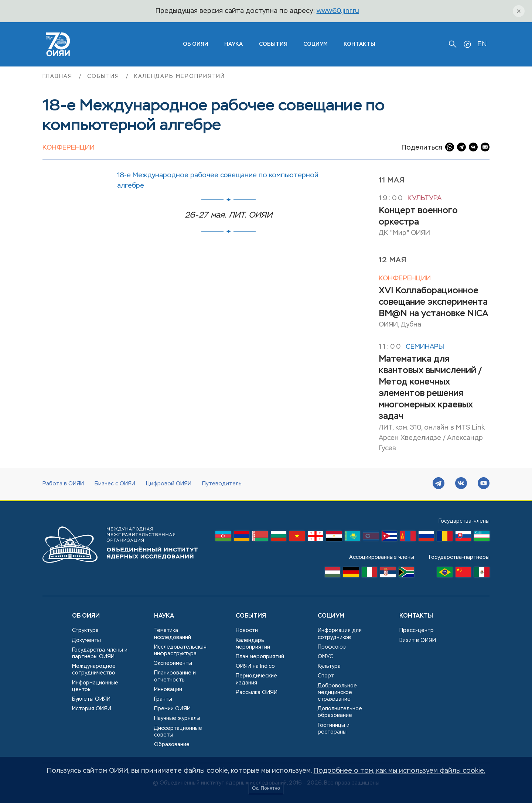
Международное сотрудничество (94, 670)
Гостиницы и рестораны (334, 729)
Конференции (69, 148)
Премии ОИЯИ (172, 709)
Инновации (168, 690)
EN (482, 44)
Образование (172, 745)
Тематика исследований (173, 634)
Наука (233, 44)
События (273, 44)
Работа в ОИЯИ (63, 484)
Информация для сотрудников (340, 634)
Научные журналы (177, 718)
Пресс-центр (417, 631)
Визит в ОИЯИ (418, 640)
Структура (85, 631)
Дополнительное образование (340, 712)
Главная (59, 76)
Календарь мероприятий (180, 76)
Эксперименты (173, 663)
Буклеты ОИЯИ (91, 699)
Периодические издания (256, 679)
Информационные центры (95, 686)
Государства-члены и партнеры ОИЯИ (100, 653)
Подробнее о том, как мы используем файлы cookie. (400, 771)
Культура (424, 198)
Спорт (326, 676)
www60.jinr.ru (338, 11)
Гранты (163, 699)
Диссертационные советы (178, 732)
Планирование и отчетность (175, 676)
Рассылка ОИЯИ (257, 693)
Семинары (425, 347)
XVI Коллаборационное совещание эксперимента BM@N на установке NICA (434, 302)
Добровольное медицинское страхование (337, 693)
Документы (86, 640)
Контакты (359, 44)
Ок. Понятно (266, 788)
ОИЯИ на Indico (255, 666)
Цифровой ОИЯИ (169, 484)
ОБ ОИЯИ (196, 44)
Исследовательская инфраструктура (180, 650)
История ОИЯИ (92, 709)
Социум (316, 44)
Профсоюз (332, 647)
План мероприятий (260, 657)
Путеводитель (222, 484)
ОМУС (325, 657)
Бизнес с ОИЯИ (115, 484)
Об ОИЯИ (86, 616)
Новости (247, 631)
